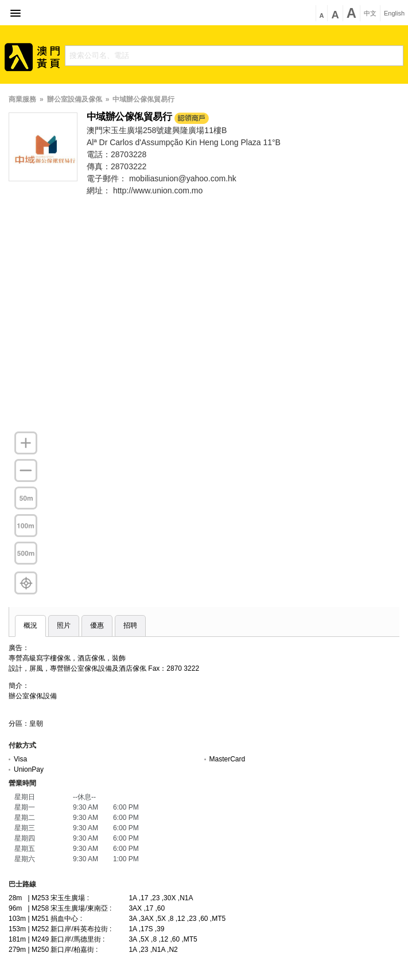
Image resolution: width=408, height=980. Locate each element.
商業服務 (22, 99)
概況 (30, 625)
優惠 (97, 625)
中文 (370, 13)
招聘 (130, 625)
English (394, 13)
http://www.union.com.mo (158, 190)
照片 (64, 625)
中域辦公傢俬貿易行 (143, 99)
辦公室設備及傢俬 (75, 99)
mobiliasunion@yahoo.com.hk (183, 178)
